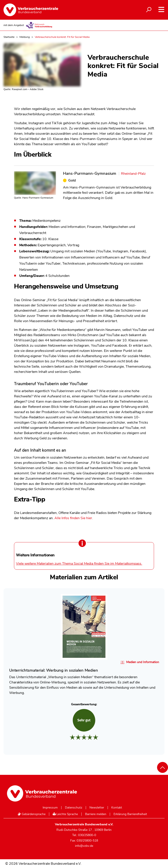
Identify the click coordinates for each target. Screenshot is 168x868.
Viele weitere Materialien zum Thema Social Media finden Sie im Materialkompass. (79, 564)
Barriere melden (96, 814)
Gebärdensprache (31, 814)
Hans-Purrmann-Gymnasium (90, 173)
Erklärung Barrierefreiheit (130, 814)
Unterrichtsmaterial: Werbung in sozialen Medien (54, 670)
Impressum (50, 808)
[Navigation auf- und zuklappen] (161, 10)
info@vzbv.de (84, 846)
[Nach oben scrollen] (163, 767)
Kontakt (117, 808)
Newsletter (97, 808)
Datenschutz (74, 808)
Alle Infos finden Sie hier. (74, 518)
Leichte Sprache (65, 814)
